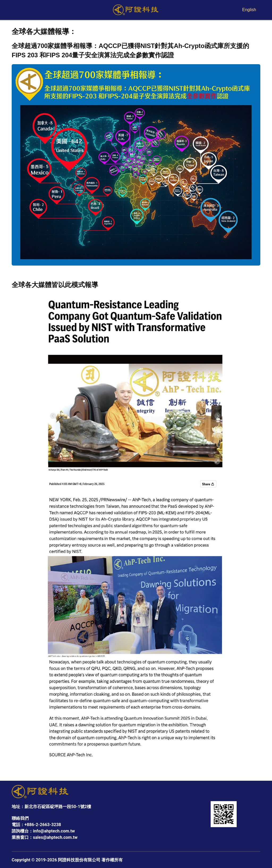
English (249, 10)
